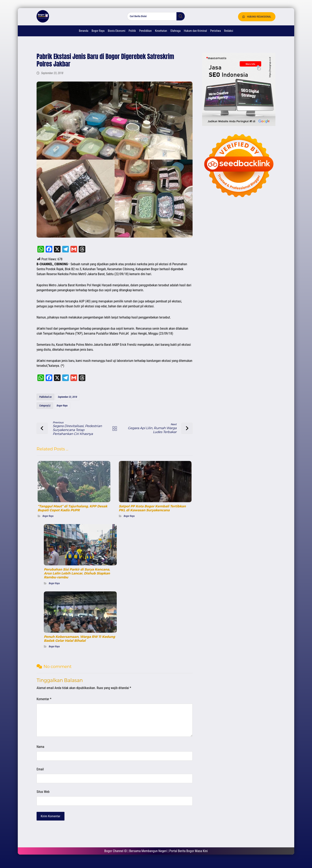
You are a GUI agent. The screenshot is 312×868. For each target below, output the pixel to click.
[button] (179, 19)
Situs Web (43, 795)
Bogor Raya (62, 409)
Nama (40, 750)
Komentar (44, 702)
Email (40, 772)
